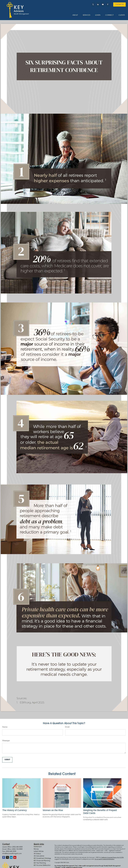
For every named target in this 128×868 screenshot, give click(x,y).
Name (5, 727)
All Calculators (39, 856)
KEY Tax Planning (40, 863)
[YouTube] (103, 4)
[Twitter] (93, 4)
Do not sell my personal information (105, 859)
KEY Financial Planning (42, 861)
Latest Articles (39, 852)
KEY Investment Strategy (42, 858)
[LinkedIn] (98, 4)
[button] (75, 15)
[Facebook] (108, 4)
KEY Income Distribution (42, 865)
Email (67, 727)
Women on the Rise (53, 810)
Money (36, 849)
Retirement (38, 847)
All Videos (37, 854)
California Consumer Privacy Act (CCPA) (112, 858)
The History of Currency (14, 810)
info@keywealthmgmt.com (12, 854)
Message (6, 741)
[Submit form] (7, 760)
